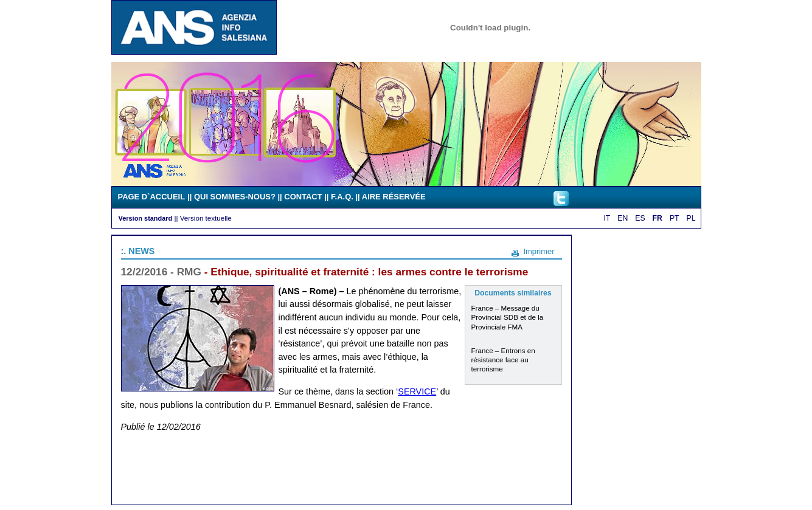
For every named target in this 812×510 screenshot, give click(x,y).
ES (640, 218)
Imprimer (539, 251)
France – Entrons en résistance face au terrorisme (503, 360)
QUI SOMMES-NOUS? (235, 197)
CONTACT (303, 197)
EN (623, 218)
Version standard (146, 218)
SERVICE (417, 391)
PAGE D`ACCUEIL (152, 197)
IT (607, 218)
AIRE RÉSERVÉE (394, 197)
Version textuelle (206, 218)
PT (675, 218)
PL (691, 218)
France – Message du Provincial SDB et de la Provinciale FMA (508, 317)
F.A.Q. (342, 197)
